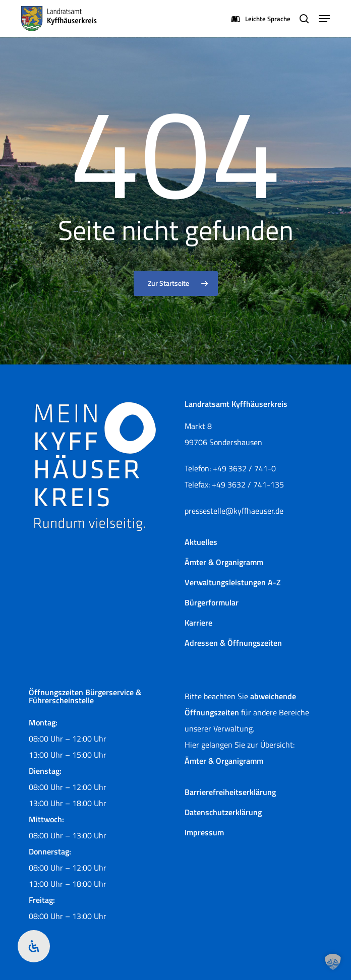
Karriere (198, 623)
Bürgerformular (212, 602)
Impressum (204, 832)
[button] (324, 19)
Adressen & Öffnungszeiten (233, 643)
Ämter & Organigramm (224, 562)
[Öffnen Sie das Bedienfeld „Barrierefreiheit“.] (34, 946)
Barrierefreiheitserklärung (230, 792)
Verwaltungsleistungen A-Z (233, 582)
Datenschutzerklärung (223, 812)
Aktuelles (201, 542)
